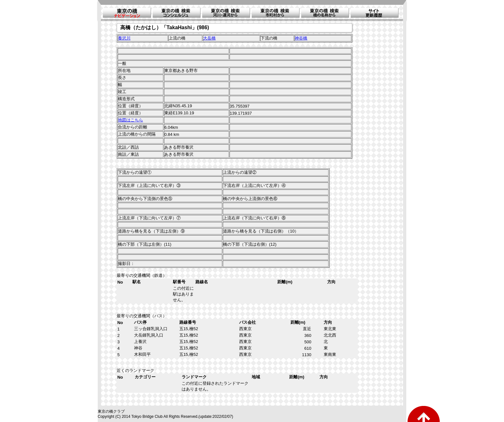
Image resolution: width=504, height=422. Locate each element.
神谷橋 (301, 38)
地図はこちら (130, 120)
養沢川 (124, 38)
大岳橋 (209, 38)
